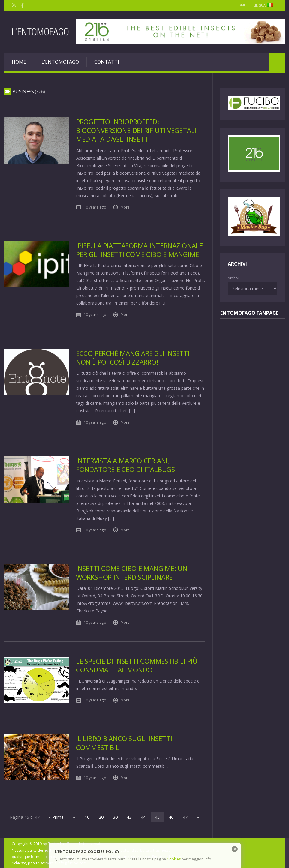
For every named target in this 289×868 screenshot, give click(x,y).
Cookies (174, 859)
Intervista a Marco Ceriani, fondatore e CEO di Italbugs (126, 465)
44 (143, 816)
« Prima (58, 816)
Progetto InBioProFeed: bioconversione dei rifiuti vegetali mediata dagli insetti (137, 130)
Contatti (107, 62)
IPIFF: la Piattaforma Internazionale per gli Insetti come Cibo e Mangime (140, 250)
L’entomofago (60, 62)
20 (101, 816)
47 (184, 816)
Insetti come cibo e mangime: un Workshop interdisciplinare (132, 572)
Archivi (233, 278)
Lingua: (264, 5)
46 (170, 816)
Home (238, 5)
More (125, 207)
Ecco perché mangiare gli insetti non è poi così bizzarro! (133, 357)
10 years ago (95, 207)
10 (88, 816)
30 (115, 816)
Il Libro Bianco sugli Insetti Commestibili (125, 742)
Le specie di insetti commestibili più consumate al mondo (137, 665)
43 (129, 816)
